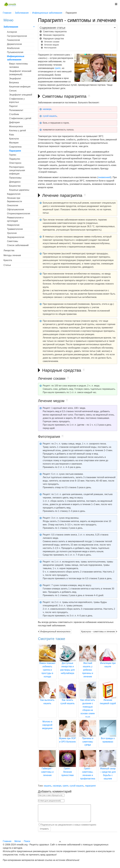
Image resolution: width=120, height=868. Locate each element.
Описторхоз (15, 163)
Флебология (13, 48)
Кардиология (14, 194)
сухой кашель (50, 116)
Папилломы (15, 178)
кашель (48, 786)
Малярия (14, 143)
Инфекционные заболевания (16, 58)
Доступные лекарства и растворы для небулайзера (68, 663)
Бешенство (15, 186)
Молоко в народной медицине (47, 725)
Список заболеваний (18, 245)
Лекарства (9, 250)
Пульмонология (15, 52)
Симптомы (13, 241)
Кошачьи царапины (19, 190)
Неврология (13, 225)
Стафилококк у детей (20, 118)
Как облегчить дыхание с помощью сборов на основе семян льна (88, 703)
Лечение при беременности (14, 200)
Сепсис (13, 91)
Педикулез (15, 159)
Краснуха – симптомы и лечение (98, 632)
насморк (47, 109)
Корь (12, 135)
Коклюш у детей (17, 131)
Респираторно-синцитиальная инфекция (17, 170)
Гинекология (13, 40)
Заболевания (11, 27)
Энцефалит (15, 78)
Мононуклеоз (16, 126)
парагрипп (90, 786)
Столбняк (14, 114)
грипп (58, 68)
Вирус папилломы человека (19, 65)
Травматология (15, 229)
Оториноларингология (19, 214)
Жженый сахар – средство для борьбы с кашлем (108, 768)
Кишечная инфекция (20, 87)
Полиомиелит (16, 110)
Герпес (13, 155)
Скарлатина (15, 147)
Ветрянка (14, 83)
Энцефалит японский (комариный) (20, 73)
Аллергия (12, 32)
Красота (8, 260)
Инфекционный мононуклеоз (55, 632)
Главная (7, 845)
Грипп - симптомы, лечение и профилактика (88, 768)
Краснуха (14, 139)
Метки (18, 845)
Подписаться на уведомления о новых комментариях (69, 828)
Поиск (27, 845)
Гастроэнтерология (17, 36)
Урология (12, 233)
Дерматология (14, 44)
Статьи (7, 265)
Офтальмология (15, 209)
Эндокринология (16, 237)
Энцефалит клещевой (21, 95)
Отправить (44, 832)
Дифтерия (14, 122)
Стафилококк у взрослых (17, 100)
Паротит (13, 106)
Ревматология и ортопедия (15, 219)
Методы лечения (12, 255)
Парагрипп (15, 151)
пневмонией (104, 177)
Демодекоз (15, 182)
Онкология (13, 205)
